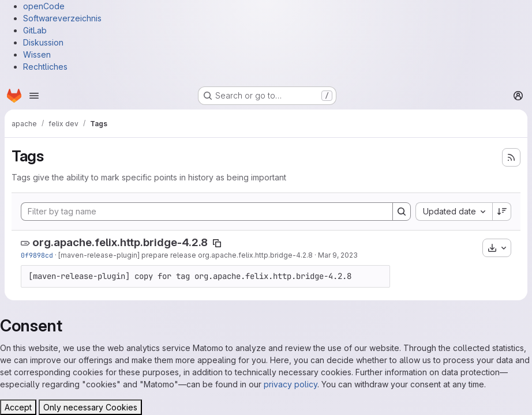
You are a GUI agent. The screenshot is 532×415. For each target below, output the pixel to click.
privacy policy (291, 384)
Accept (18, 407)
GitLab (35, 30)
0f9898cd (37, 255)
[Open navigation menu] (34, 96)
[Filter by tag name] (207, 212)
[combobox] (454, 212)
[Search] (402, 212)
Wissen (37, 54)
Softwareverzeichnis (62, 18)
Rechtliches (45, 67)
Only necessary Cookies (90, 407)
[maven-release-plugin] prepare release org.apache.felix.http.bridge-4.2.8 (186, 255)
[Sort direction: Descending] (502, 212)
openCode (44, 6)
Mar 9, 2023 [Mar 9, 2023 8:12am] (338, 255)
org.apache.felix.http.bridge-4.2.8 (120, 242)
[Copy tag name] (217, 243)
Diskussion (43, 42)
